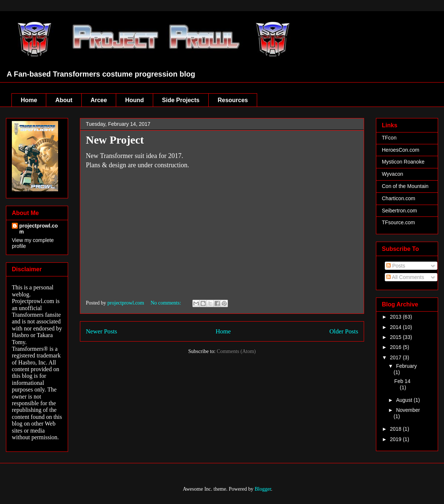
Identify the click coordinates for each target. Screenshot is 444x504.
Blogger (263, 489)
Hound (134, 100)
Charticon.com (398, 198)
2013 (396, 317)
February (406, 366)
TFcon (389, 138)
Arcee (99, 100)
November (408, 410)
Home (29, 100)
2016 (396, 347)
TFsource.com (398, 222)
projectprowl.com (38, 229)
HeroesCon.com (401, 150)
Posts (396, 266)
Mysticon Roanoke (403, 162)
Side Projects (181, 100)
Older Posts (344, 331)
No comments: (166, 303)
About (64, 100)
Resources (233, 100)
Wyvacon (392, 174)
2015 (396, 337)
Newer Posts (101, 331)
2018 (396, 429)
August (405, 400)
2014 (396, 327)
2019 (396, 439)
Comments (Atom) (236, 351)
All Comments (405, 277)
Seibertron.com (399, 211)
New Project (115, 140)
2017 (396, 357)
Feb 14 (403, 381)
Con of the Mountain (405, 186)
